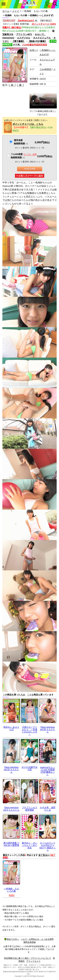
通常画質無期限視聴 (21, 142)
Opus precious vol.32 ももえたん (11, 770)
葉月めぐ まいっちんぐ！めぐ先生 (30, 845)
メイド (16, 11)
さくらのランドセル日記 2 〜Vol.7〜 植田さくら (48, 846)
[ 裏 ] (20, 85)
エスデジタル (24, 38)
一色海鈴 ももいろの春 (11, 890)
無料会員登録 (30, 942)
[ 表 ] (12, 85)
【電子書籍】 (18, 41)
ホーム (6, 11)
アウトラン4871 (24, 34)
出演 (34, 50)
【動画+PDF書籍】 (37, 41)
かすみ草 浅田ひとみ (48, 809)
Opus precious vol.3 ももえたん (11, 809)
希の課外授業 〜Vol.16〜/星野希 (11, 844)
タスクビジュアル (42, 38)
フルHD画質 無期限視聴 (24, 156)
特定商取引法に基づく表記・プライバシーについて (28, 958)
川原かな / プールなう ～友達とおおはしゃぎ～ (30, 731)
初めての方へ (12, 939)
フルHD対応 (45, 69)
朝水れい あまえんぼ (11, 728)
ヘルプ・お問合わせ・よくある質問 (37, 939)
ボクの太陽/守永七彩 (30, 768)
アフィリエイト (33, 961)
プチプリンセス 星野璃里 (30, 809)
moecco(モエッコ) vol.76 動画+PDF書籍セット (48, 771)
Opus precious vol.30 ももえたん (48, 730)
